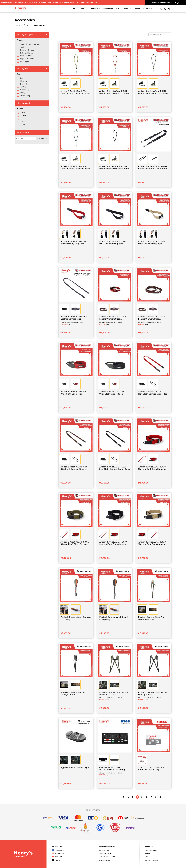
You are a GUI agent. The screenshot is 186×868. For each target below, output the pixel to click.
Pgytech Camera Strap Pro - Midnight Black (74, 693)
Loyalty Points (151, 860)
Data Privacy (104, 860)
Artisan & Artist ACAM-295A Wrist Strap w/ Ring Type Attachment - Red (74, 243)
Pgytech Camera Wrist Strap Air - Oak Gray (76, 618)
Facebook (58, 850)
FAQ (147, 857)
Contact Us (104, 850)
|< (114, 797)
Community (148, 9)
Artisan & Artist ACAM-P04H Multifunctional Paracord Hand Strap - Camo (153, 92)
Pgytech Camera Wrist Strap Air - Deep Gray (114, 618)
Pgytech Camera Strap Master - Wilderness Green (114, 693)
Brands (137, 9)
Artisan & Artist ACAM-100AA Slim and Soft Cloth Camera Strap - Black (113, 543)
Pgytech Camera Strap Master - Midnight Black (153, 693)
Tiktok (57, 860)
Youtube (57, 857)
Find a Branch (151, 850)
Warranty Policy (106, 853)
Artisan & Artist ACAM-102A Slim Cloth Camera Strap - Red (153, 393)
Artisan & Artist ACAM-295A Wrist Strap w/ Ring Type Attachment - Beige (152, 243)
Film (118, 9)
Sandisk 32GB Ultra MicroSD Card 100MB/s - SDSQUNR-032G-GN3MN (152, 769)
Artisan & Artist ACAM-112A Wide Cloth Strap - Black (112, 393)
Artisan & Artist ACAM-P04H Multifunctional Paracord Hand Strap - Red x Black (114, 92)
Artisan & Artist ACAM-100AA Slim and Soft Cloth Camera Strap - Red (152, 468)
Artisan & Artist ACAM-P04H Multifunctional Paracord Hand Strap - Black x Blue (75, 168)
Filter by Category (25, 35)
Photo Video (95, 9)
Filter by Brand (23, 103)
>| (170, 797)
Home (74, 9)
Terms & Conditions (107, 857)
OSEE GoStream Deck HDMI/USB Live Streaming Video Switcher (112, 769)
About (148, 853)
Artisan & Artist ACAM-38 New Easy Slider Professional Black (153, 168)
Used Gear (127, 9)
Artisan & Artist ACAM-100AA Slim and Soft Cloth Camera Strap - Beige (152, 543)
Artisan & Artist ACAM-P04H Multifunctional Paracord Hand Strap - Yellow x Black (75, 92)
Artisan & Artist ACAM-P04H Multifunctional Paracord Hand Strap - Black (114, 168)
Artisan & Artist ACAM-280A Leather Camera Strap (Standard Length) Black (74, 318)
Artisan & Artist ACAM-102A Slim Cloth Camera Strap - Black (115, 468)
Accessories (108, 9)
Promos (83, 9)
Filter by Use (22, 69)
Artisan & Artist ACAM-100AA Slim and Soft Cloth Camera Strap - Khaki (75, 543)
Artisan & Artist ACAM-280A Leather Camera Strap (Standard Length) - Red (113, 318)
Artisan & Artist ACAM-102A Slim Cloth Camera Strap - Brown (74, 468)
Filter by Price (23, 132)
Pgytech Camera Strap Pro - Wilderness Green (152, 618)
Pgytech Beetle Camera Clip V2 (76, 767)
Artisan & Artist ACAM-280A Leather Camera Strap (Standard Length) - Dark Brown (153, 318)
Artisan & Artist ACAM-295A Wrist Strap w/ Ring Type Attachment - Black (113, 243)
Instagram (58, 853)
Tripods (27, 25)
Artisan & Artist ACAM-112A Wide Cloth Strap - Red (73, 393)
